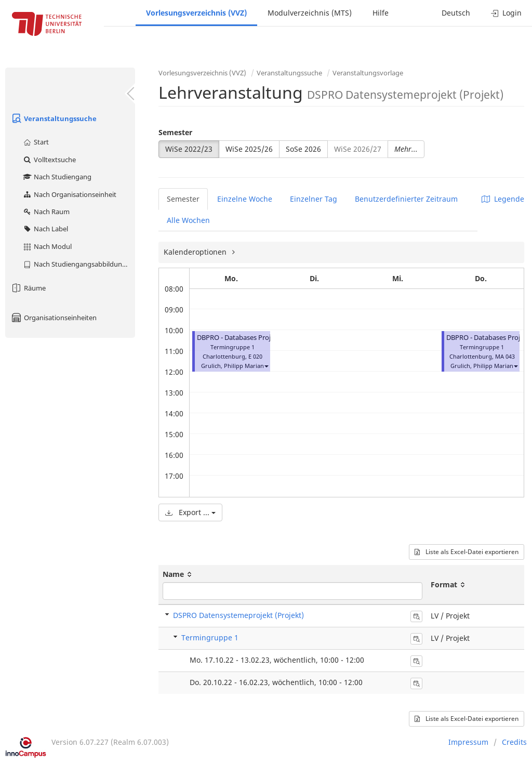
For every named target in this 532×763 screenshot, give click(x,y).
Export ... (190, 512)
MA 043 (505, 356)
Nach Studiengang (57, 177)
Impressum (468, 742)
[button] (266, 366)
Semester (175, 132)
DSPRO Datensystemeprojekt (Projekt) (238, 615)
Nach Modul (47, 246)
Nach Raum (46, 212)
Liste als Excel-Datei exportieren (467, 552)
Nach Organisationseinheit (69, 194)
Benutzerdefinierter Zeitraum (406, 199)
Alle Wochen (188, 220)
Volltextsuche (49, 160)
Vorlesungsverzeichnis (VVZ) (196, 13)
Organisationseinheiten (54, 318)
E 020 (255, 356)
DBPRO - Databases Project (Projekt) (253, 338)
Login (506, 13)
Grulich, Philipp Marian (232, 366)
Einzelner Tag (314, 199)
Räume (28, 288)
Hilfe (381, 13)
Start (36, 142)
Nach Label (45, 229)
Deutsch (456, 13)
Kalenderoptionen (196, 252)
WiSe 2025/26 (249, 149)
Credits (514, 742)
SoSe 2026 (303, 149)
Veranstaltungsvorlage (368, 73)
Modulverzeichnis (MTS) (310, 13)
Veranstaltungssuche (54, 119)
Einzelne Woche (245, 199)
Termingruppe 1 (210, 637)
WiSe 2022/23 (189, 149)
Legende (503, 199)
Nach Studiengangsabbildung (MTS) (79, 264)
